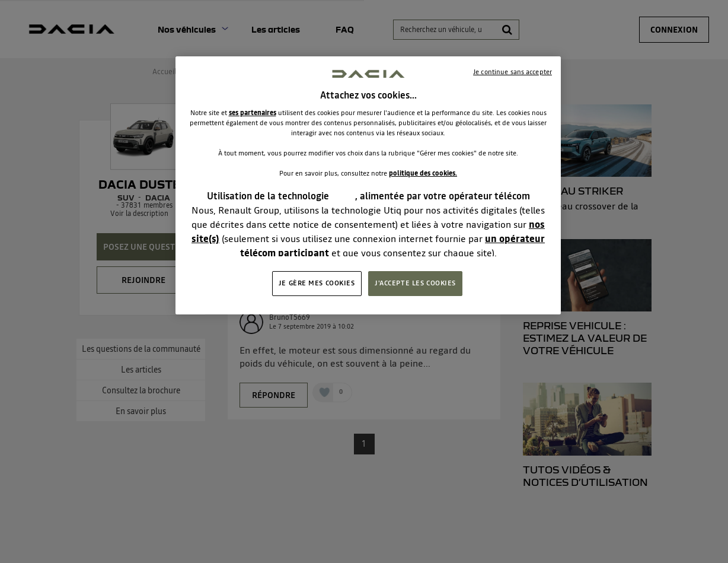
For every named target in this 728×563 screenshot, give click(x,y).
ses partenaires (253, 113)
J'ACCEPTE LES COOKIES (415, 283)
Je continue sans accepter (513, 72)
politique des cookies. (423, 173)
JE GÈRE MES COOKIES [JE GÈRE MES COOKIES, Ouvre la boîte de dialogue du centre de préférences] (317, 283)
